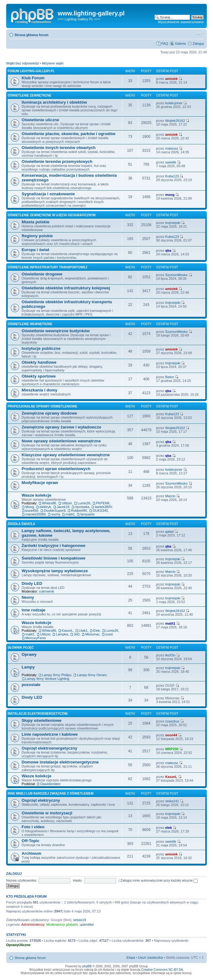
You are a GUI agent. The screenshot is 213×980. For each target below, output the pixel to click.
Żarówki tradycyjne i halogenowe (54, 546)
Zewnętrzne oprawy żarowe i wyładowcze (61, 427)
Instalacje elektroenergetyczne (38, 714)
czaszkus (172, 721)
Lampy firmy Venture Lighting (47, 679)
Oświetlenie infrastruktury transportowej (48, 267)
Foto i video (33, 827)
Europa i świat (35, 250)
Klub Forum (33, 78)
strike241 (172, 801)
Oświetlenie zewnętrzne (29, 95)
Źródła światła (21, 524)
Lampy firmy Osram (92, 675)
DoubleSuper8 (55, 511)
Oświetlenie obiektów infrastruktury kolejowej (66, 288)
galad (169, 531)
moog (170, 195)
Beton (170, 377)
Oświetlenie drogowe (42, 274)
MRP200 (172, 749)
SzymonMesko (176, 275)
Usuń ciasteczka (150, 957)
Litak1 (83, 631)
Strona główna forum (31, 35)
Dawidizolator (50, 784)
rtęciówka (82, 507)
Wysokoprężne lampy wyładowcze (55, 571)
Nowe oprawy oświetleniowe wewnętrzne (61, 441)
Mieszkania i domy (40, 390)
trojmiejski (173, 223)
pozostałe (31, 685)
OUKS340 (100, 511)
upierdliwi (87, 924)
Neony (28, 597)
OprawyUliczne (18, 945)
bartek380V (103, 507)
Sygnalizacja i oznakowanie (48, 194)
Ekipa (131, 957)
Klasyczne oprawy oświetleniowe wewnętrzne (66, 455)
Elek (96, 631)
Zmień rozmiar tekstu (199, 34)
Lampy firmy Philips (57, 675)
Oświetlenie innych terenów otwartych (59, 148)
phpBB (87, 966)
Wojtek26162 (175, 121)
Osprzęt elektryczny (41, 800)
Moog (30, 507)
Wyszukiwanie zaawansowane (181, 22)
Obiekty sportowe (39, 376)
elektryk (45, 507)
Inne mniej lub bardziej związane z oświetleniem (51, 794)
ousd (109, 634)
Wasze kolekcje (36, 495)
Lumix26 (84, 503)
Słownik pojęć (21, 648)
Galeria (180, 43)
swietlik (171, 162)
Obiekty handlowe (39, 362)
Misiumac (92, 634)
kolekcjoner (174, 103)
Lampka (62, 634)
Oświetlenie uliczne (40, 120)
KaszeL (67, 631)
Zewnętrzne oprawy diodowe (49, 413)
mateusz (172, 148)
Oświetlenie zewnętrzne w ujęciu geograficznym (52, 215)
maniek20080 (35, 514)
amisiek (171, 79)
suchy (56, 514)
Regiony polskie (37, 236)
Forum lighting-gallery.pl (31, 71)
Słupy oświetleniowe (42, 720)
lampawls (87, 514)
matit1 (70, 514)
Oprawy (29, 654)
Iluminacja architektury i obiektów (54, 102)
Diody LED (32, 583)
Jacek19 (63, 507)
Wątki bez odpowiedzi (23, 63)
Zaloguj (198, 43)
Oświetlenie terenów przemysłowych (57, 161)
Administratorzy (33, 924)
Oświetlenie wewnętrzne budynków (56, 331)
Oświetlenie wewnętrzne (30, 324)
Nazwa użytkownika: (22, 880)
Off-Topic (31, 841)
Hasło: (78, 880)
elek (168, 828)
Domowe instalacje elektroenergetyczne (60, 762)
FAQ (165, 43)
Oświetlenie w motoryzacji (47, 813)
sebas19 (80, 920)
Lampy (28, 667)
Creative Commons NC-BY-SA (162, 970)
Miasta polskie (35, 222)
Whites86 (49, 503)
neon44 (171, 735)
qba (168, 250)
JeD (77, 634)
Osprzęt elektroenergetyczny (49, 748)
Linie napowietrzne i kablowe (50, 734)
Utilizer (67, 503)
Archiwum (31, 853)
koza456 (32, 511)
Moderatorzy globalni (62, 924)
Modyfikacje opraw (40, 483)
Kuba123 (172, 176)
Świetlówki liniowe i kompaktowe (54, 558)
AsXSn (170, 655)
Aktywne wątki (53, 63)
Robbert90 (79, 511)
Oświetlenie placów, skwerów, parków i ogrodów (69, 134)
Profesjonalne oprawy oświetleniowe (42, 406)
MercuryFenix (36, 638)
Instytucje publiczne (41, 348)
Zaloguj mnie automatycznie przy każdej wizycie (159, 880)
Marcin (170, 496)
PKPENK (103, 503)
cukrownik (46, 591)
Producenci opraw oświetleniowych (56, 469)
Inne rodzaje (33, 610)
